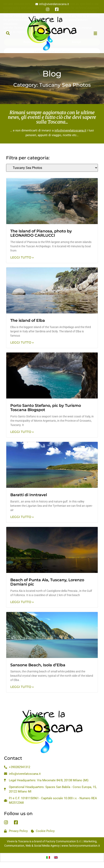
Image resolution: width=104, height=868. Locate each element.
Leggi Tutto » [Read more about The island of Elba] (22, 342)
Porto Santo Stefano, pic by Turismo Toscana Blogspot (46, 408)
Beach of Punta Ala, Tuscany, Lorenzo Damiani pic (47, 582)
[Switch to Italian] (48, 857)
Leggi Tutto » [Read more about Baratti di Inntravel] (22, 517)
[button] (8, 33)
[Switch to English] (56, 857)
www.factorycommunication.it (81, 846)
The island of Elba (28, 320)
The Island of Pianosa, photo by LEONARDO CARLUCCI (41, 233)
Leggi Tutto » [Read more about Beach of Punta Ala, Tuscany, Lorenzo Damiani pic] (22, 602)
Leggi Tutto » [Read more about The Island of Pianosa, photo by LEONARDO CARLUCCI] (22, 257)
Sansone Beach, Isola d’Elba (38, 665)
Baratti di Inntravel (29, 495)
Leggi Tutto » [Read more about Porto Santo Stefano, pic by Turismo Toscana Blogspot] (22, 432)
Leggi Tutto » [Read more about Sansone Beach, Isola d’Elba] (22, 687)
